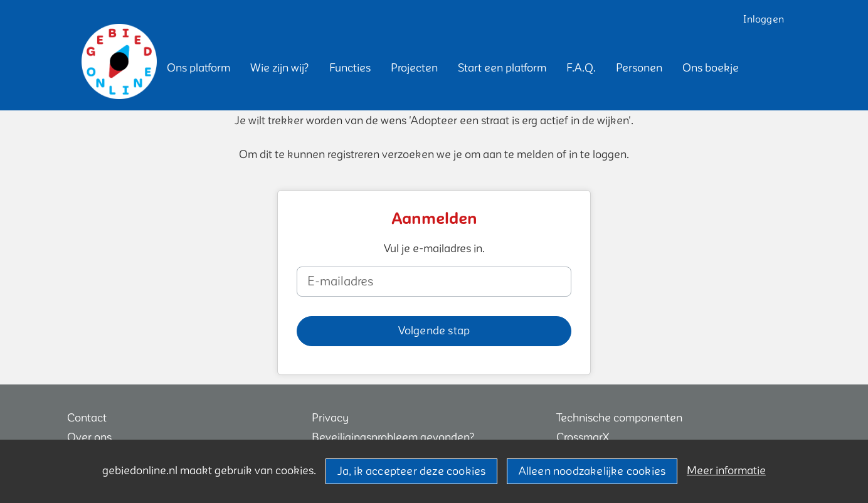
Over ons (89, 437)
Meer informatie (726, 471)
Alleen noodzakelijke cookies (592, 471)
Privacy (330, 418)
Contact (87, 418)
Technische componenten (619, 418)
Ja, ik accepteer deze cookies (412, 471)
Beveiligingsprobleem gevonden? (393, 437)
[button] (198, 68)
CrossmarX (583, 437)
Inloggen (764, 19)
